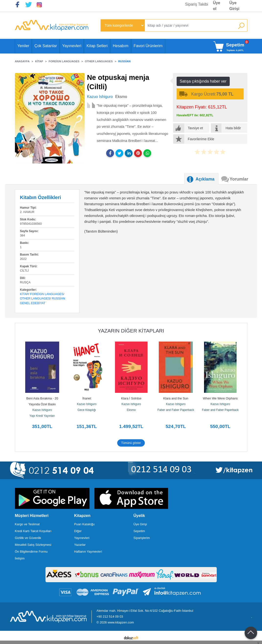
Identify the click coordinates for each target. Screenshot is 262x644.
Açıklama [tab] (205, 179)
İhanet (87, 398)
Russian (59, 299)
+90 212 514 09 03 (110, 617)
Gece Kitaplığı (87, 410)
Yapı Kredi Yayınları (42, 416)
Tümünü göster (131, 443)
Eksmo (131, 410)
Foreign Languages (47, 294)
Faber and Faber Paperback (176, 410)
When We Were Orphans (220, 398)
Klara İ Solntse (131, 398)
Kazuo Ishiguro (42, 410)
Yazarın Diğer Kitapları (131, 331)
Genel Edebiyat (33, 303)
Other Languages (35, 299)
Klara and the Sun (176, 398)
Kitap (24, 294)
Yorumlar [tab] (239, 179)
